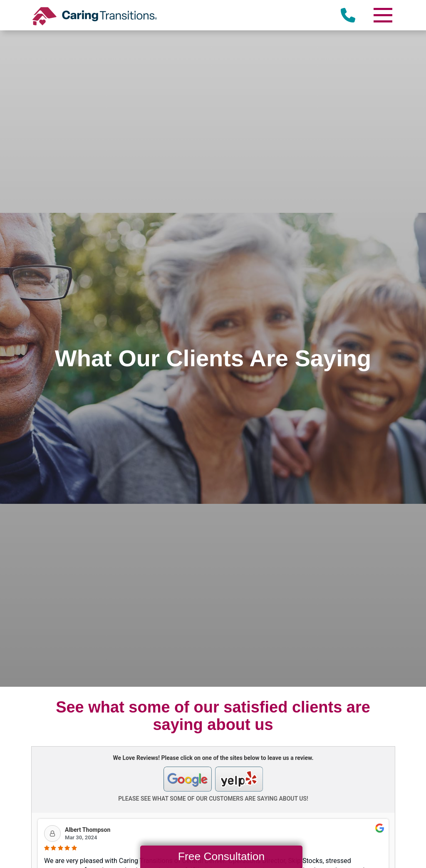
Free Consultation (221, 856)
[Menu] (382, 15)
